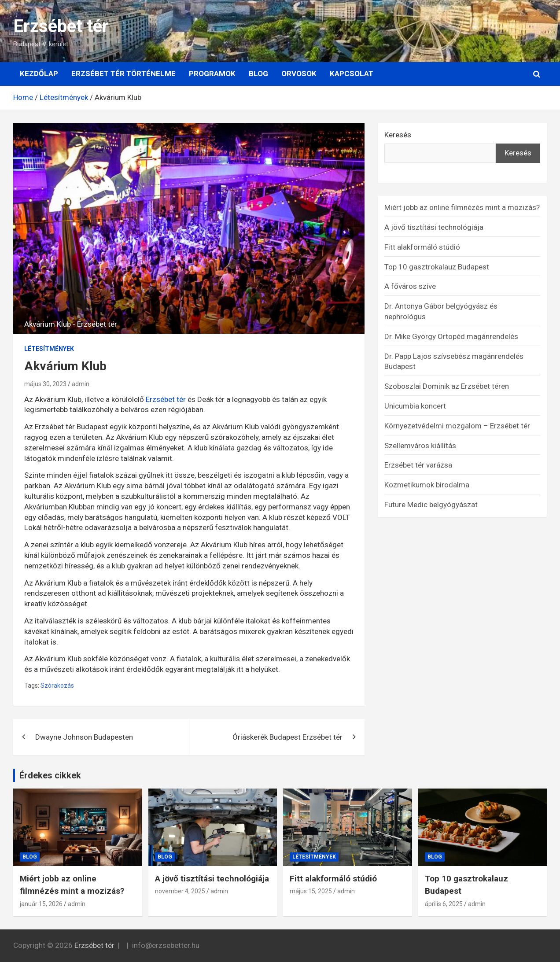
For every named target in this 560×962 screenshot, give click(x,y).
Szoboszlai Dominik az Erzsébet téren (447, 386)
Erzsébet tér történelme (123, 74)
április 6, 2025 (444, 904)
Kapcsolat (352, 74)
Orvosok (299, 74)
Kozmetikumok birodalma (427, 485)
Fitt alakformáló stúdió (422, 247)
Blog (258, 74)
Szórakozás (57, 686)
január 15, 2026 (41, 904)
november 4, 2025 (180, 891)
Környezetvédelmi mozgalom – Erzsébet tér (457, 426)
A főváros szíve (410, 286)
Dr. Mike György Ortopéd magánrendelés (451, 336)
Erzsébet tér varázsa (418, 465)
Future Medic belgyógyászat (431, 505)
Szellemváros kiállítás (420, 446)
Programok (212, 74)
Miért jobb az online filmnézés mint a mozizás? (462, 207)
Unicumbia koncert (415, 406)
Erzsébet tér (61, 26)
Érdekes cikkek (50, 775)
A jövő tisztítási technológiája (434, 227)
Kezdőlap (39, 74)
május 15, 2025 (311, 891)
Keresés (398, 135)
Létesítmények (49, 349)
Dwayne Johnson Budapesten (84, 737)
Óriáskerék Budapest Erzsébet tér (287, 737)
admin (81, 384)
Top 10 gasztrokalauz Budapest (437, 267)
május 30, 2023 (45, 384)
